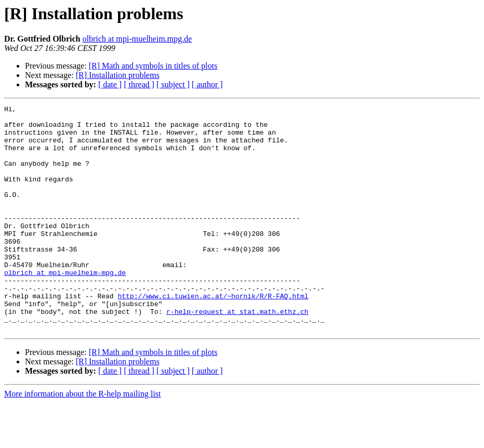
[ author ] (207, 84)
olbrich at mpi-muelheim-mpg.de (65, 307)
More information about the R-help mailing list (82, 439)
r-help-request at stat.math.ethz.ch (237, 353)
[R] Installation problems (118, 75)
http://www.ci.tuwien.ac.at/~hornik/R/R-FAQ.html (213, 335)
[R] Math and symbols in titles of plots (153, 66)
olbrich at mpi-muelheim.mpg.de (138, 39)
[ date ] (110, 84)
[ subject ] (173, 84)
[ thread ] (139, 84)
